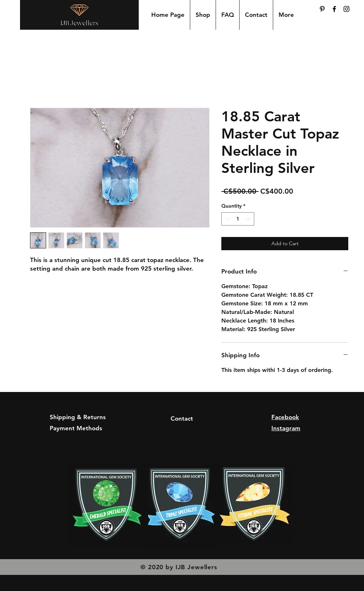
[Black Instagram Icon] (346, 9)
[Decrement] (227, 219)
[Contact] (182, 419)
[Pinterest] (322, 9)
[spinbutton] (238, 219)
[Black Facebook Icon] (334, 9)
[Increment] (249, 219)
